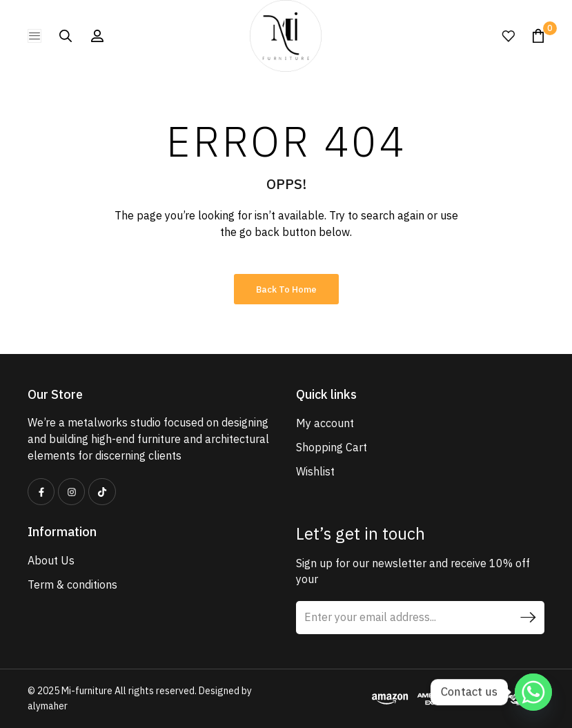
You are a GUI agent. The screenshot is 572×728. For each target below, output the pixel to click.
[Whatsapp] (533, 692)
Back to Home (286, 289)
